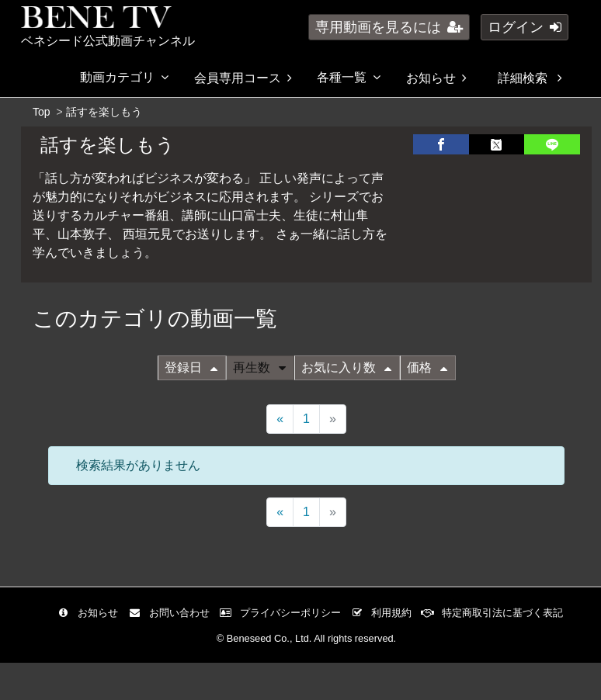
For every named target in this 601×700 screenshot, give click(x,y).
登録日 (191, 367)
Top (42, 112)
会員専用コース (243, 78)
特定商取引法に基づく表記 (496, 613)
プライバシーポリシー (284, 613)
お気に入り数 (346, 367)
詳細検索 (530, 78)
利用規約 (385, 613)
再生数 (259, 367)
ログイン (525, 27)
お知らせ (436, 78)
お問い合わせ (173, 613)
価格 (427, 367)
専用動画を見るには (389, 27)
